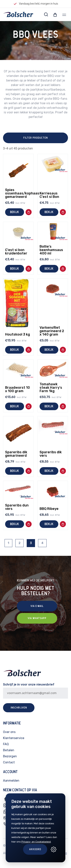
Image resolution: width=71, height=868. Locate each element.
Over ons (9, 732)
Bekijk (14, 212)
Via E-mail (37, 606)
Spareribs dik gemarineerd (16, 454)
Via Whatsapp (37, 618)
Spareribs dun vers (17, 507)
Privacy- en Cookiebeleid (36, 842)
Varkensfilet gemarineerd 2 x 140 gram (52, 331)
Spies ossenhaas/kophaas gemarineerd (22, 193)
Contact (9, 762)
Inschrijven (19, 708)
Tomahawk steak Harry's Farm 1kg (51, 388)
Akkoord (35, 849)
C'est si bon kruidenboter (16, 252)
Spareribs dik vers (51, 454)
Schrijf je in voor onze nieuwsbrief (29, 684)
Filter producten (35, 138)
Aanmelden (11, 781)
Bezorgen (10, 756)
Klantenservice (14, 738)
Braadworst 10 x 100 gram (18, 389)
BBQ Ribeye (49, 509)
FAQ (6, 744)
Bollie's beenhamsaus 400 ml (51, 250)
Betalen (9, 750)
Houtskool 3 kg (18, 334)
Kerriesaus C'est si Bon (49, 195)
